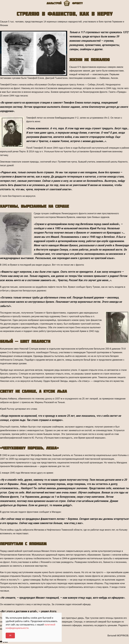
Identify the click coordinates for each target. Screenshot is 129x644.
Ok (10, 635)
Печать (4, 642)
